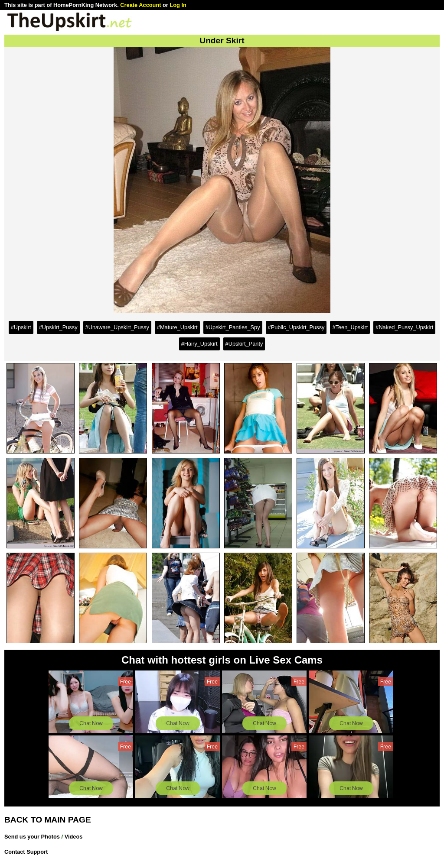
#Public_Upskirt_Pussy (296, 327)
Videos (74, 837)
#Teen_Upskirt (350, 327)
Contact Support (26, 852)
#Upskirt (21, 327)
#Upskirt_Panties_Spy (233, 327)
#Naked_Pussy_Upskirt (404, 327)
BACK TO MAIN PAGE (48, 820)
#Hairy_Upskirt (199, 344)
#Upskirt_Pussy (58, 327)
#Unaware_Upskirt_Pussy (117, 327)
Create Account (140, 5)
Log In (178, 5)
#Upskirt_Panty (244, 344)
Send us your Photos (32, 837)
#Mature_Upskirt (177, 327)
